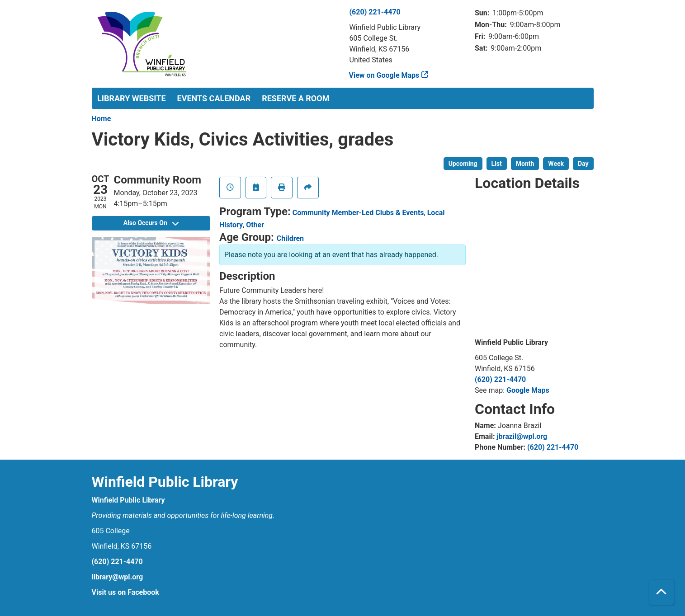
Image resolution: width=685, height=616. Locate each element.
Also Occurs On (151, 223)
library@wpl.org (118, 577)
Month (525, 164)
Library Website (132, 98)
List (497, 164)
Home (102, 119)
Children (290, 238)
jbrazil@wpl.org (522, 436)
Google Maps (528, 390)
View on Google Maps (385, 75)
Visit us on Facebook (125, 592)
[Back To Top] (661, 592)
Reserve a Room (295, 98)
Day (583, 164)
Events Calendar (214, 98)
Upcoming (463, 164)
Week (556, 164)
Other (255, 225)
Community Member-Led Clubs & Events (358, 213)
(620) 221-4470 (375, 12)
